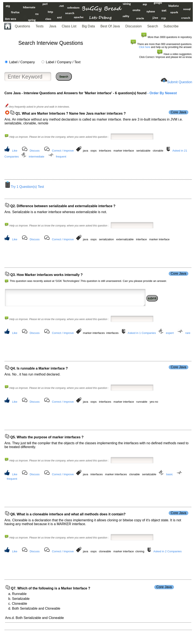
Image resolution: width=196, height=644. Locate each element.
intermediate (37, 157)
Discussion (134, 26)
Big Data (88, 26)
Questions (22, 26)
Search (153, 26)
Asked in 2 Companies (168, 561)
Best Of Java (110, 26)
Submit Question (180, 82)
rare (188, 339)
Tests (40, 26)
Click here (145, 47)
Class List (69, 26)
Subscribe (171, 26)
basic (170, 483)
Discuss (35, 151)
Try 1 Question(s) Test (24, 188)
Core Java (179, 112)
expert (170, 339)
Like (15, 151)
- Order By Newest (162, 93)
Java (53, 26)
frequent (61, 157)
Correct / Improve (63, 151)
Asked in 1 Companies (142, 339)
